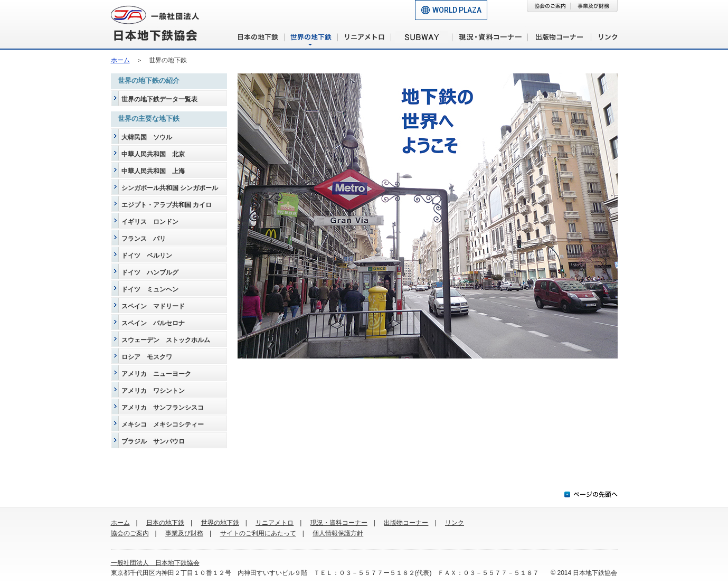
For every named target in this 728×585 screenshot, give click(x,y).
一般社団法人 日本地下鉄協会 (155, 563)
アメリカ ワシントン (153, 391)
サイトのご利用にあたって (258, 533)
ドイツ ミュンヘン (150, 289)
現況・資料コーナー (339, 523)
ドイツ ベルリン (147, 256)
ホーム (120, 60)
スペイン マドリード (153, 306)
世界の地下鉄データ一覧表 (159, 99)
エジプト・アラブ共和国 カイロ (167, 205)
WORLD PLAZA (457, 10)
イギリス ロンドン (150, 222)
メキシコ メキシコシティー (163, 424)
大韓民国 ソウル (147, 137)
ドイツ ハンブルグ (150, 272)
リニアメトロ (275, 523)
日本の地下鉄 (165, 523)
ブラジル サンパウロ (153, 441)
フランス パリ (144, 239)
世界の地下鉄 (220, 523)
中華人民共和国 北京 (153, 154)
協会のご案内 (130, 533)
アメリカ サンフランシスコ (163, 408)
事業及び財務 (184, 533)
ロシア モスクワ (147, 357)
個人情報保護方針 (338, 533)
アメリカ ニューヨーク (156, 374)
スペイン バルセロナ (153, 323)
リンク (455, 523)
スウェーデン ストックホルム (166, 340)
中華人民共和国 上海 (153, 171)
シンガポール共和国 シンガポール (170, 188)
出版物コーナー (406, 523)
